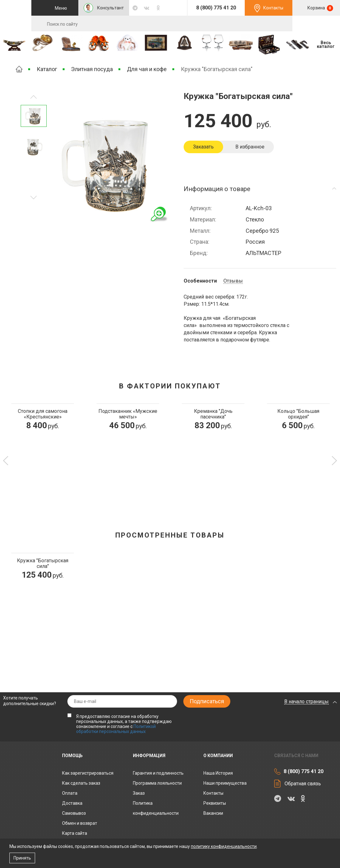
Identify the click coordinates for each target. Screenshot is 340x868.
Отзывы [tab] (233, 281)
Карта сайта (75, 833)
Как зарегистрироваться (88, 773)
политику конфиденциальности (224, 846)
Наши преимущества (225, 783)
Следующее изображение (34, 97)
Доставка (72, 803)
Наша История (218, 773)
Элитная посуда (92, 69)
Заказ (139, 793)
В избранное (250, 147)
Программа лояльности (157, 783)
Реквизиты (215, 803)
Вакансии (213, 813)
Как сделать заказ (81, 783)
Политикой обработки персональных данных (116, 729)
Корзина (320, 8)
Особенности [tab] (200, 281)
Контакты (273, 8)
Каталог (47, 69)
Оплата (70, 793)
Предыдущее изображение (34, 198)
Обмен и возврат (80, 823)
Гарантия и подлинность (158, 773)
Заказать (203, 147)
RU (316, 24)
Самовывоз (74, 813)
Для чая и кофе (147, 69)
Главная (19, 69)
